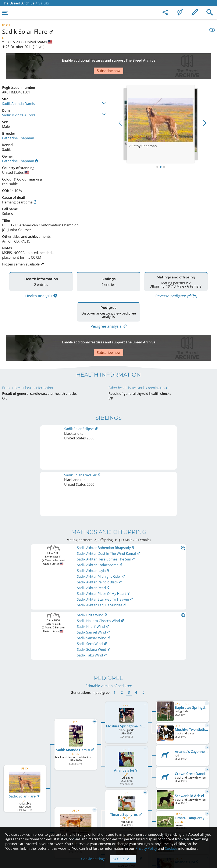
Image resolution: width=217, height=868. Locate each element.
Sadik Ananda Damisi (19, 89)
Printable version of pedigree (109, 538)
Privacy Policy (146, 848)
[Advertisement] (105, 59)
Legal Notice (109, 789)
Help (109, 807)
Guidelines (109, 816)
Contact (109, 798)
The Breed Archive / (20, 3)
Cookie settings (93, 859)
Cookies (109, 825)
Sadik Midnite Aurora (19, 100)
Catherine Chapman (18, 123)
